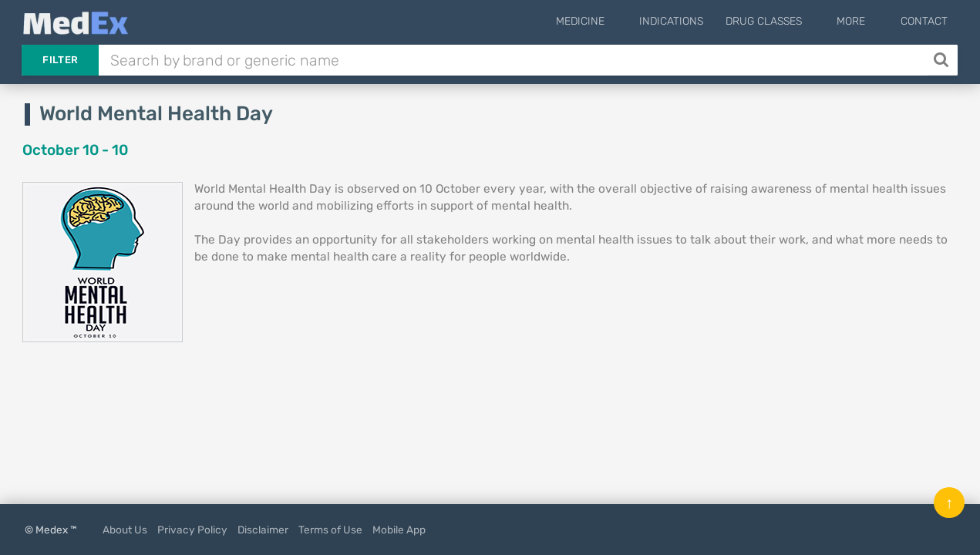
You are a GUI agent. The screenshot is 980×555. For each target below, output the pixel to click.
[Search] (943, 60)
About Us (125, 530)
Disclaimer (263, 530)
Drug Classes (789, 21)
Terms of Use (330, 530)
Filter (60, 60)
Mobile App (399, 530)
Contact (924, 21)
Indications (697, 21)
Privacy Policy (192, 530)
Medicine (618, 21)
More (864, 21)
